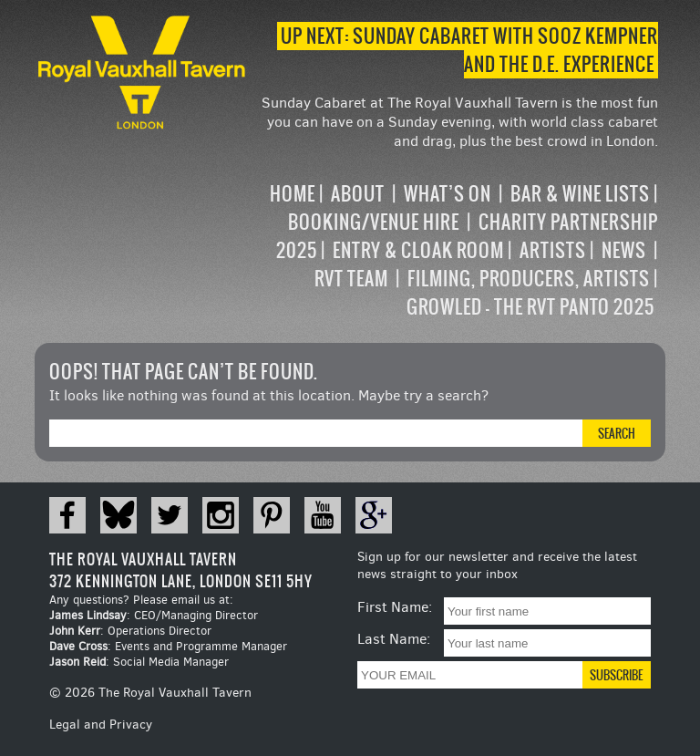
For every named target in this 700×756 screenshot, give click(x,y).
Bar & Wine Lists (580, 194)
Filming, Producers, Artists (529, 279)
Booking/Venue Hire (374, 222)
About (358, 194)
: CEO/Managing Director (154, 615)
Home (293, 194)
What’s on (448, 194)
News (624, 250)
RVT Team (351, 279)
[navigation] (453, 250)
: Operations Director (130, 631)
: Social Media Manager (139, 662)
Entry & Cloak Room (418, 250)
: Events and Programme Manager (168, 646)
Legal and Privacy (101, 725)
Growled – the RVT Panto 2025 (530, 307)
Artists (553, 250)
